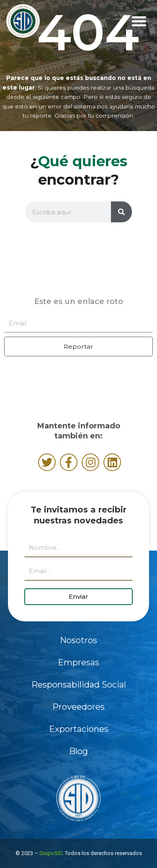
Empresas (78, 662)
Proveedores (78, 707)
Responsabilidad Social (79, 685)
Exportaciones (79, 729)
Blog (78, 751)
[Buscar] (121, 212)
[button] (139, 21)
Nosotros (78, 640)
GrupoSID (51, 853)
